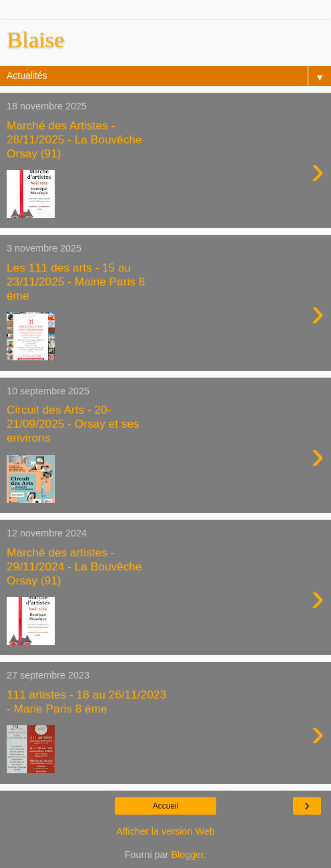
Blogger (187, 855)
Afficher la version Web (165, 831)
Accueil (166, 806)
